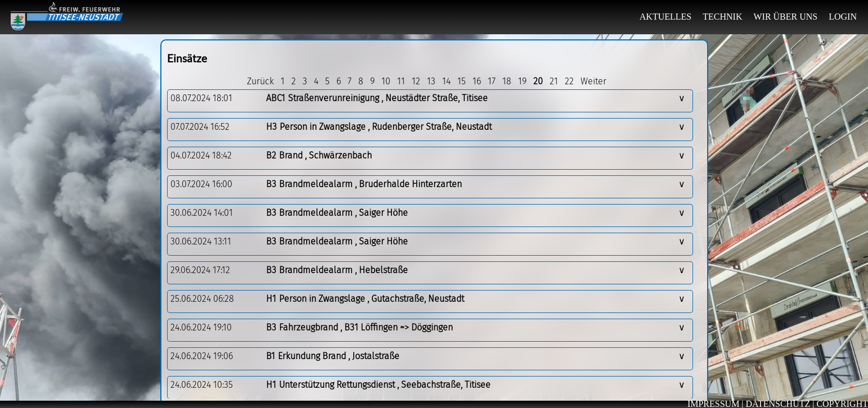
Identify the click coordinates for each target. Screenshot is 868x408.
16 (477, 81)
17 (492, 81)
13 (431, 81)
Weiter (593, 81)
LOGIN (843, 17)
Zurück (260, 81)
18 (507, 81)
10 (386, 81)
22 (569, 81)
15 (462, 81)
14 (446, 81)
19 (522, 81)
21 (554, 81)
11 (401, 81)
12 (416, 81)
